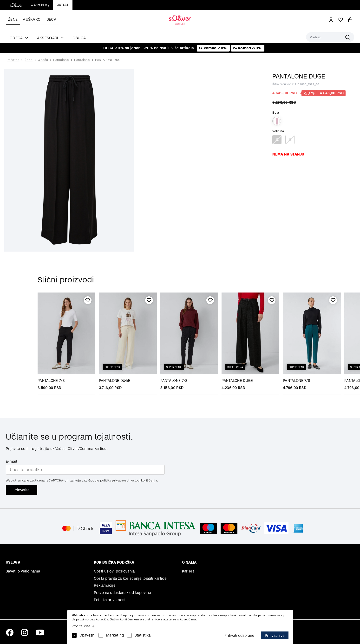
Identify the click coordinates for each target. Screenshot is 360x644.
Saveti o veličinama (23, 571)
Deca (51, 19)
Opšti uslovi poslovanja (114, 571)
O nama (189, 562)
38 (290, 140)
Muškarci (32, 19)
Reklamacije (105, 585)
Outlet (62, 5)
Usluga (13, 562)
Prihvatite (22, 490)
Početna (13, 60)
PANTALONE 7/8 (51, 381)
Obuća (79, 38)
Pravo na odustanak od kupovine (123, 593)
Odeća (43, 60)
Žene (13, 19)
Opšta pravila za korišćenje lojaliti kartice (130, 578)
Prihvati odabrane (239, 635)
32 (277, 140)
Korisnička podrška (114, 562)
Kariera (188, 571)
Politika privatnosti (110, 600)
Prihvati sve (275, 635)
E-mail (11, 461)
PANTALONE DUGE (109, 60)
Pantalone (61, 60)
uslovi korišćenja (144, 480)
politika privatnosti (115, 480)
